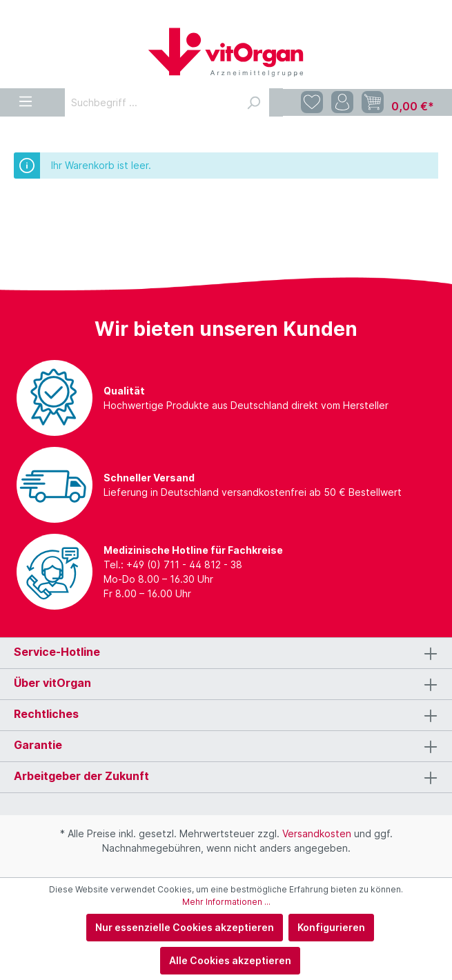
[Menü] (26, 99)
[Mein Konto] (342, 102)
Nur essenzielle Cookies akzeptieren (185, 927)
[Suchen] (253, 102)
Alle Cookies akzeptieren (230, 960)
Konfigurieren (331, 927)
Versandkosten (317, 833)
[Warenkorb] (398, 103)
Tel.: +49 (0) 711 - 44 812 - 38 (173, 564)
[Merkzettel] (312, 102)
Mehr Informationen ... (226, 902)
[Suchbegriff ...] (151, 102)
